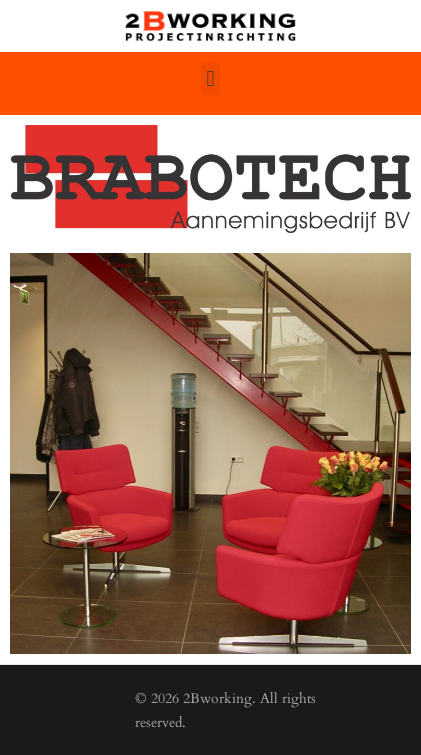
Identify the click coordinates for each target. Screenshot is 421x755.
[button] (210, 78)
